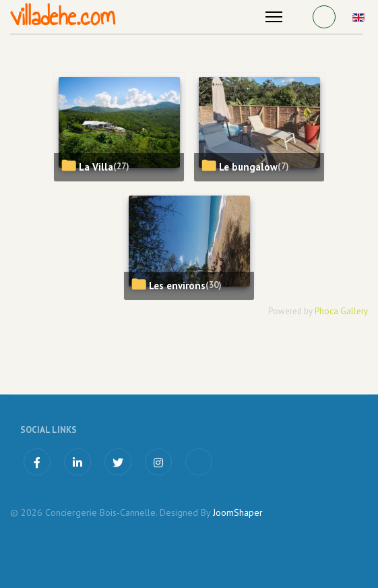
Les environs (177, 286)
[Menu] (274, 17)
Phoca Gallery (341, 311)
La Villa (96, 167)
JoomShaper (238, 512)
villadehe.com (63, 17)
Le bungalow (248, 167)
